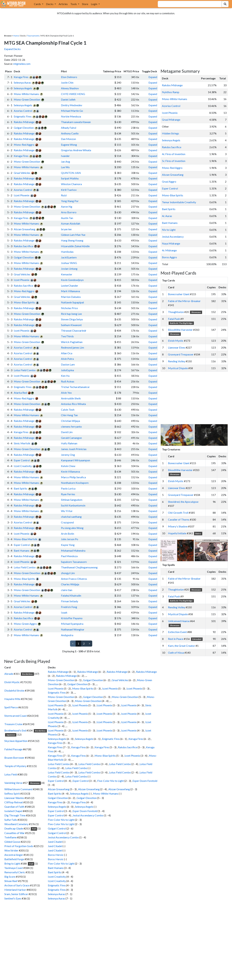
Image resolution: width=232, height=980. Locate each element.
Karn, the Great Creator (182, 646)
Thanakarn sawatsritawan (76, 122)
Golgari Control (57, 828)
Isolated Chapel (13, 811)
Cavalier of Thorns (179, 519)
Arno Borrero (69, 212)
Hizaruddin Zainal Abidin (75, 246)
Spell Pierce (11, 707)
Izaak (64, 612)
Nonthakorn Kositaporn (75, 483)
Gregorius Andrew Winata (76, 150)
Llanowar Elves (177, 347)
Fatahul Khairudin (71, 595)
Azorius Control (23, 111)
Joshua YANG (69, 263)
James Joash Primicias (74, 449)
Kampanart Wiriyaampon (76, 460)
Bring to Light (12, 863)
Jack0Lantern (69, 257)
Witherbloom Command (18, 789)
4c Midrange (169, 250)
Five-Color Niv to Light (111, 781)
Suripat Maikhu (70, 178)
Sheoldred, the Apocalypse (183, 502)
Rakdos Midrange (24, 122)
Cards (38, 4)
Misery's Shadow (178, 526)
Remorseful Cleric (15, 872)
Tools (74, 4)
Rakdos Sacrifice (24, 246)
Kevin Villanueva (70, 471)
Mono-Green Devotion (27, 99)
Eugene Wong (69, 145)
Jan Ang (66, 162)
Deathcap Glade (14, 828)
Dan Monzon (68, 139)
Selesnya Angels (23, 88)
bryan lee (66, 229)
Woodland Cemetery (16, 824)
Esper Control (22, 460)
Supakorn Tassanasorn (74, 562)
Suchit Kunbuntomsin (73, 505)
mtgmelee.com (22, 64)
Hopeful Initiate (177, 533)
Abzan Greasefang (25, 229)
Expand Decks (12, 49)
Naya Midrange (171, 243)
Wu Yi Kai (67, 511)
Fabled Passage (13, 749)
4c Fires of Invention (174, 154)
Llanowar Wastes (14, 798)
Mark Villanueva (70, 291)
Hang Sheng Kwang (72, 240)
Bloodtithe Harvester (180, 330)
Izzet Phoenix (22, 195)
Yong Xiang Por (70, 201)
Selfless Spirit (12, 793)
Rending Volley (177, 361)
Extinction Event (177, 632)
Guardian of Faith (14, 807)
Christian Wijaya (70, 421)
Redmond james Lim (72, 347)
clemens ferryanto (71, 426)
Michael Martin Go (72, 111)
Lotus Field (11, 774)
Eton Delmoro (69, 77)
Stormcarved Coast (16, 716)
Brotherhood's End (15, 730)
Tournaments (33, 36)
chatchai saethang (71, 517)
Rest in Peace (176, 639)
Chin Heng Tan (69, 415)
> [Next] (89, 643)
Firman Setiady (70, 601)
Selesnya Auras (22, 82)
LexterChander (70, 286)
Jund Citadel (55, 842)
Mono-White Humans (26, 94)
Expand (153, 77)
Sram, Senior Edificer (16, 894)
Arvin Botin (68, 534)
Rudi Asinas (68, 381)
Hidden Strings (171, 133)
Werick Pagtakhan (72, 342)
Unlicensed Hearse (179, 621)
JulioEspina (67, 370)
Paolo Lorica (68, 488)
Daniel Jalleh (68, 99)
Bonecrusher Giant (179, 294)
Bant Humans (22, 550)
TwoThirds (67, 336)
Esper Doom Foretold (145, 781)
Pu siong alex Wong (72, 528)
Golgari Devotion (24, 128)
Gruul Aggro (169, 181)
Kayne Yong (68, 545)
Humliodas (67, 252)
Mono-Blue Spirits (24, 302)
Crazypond (67, 522)
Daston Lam (68, 364)
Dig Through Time (15, 815)
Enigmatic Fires (23, 116)
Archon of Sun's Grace (17, 885)
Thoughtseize (176, 312)
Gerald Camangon (71, 438)
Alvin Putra (67, 359)
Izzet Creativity (23, 466)
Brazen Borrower (14, 758)
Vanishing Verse (13, 783)
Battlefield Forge (14, 859)
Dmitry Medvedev (72, 105)
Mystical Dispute (178, 368)
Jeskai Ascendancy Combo (88, 815)
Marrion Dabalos (71, 297)
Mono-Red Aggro (24, 145)
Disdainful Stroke (14, 690)
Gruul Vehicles (22, 173)
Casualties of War (15, 833)
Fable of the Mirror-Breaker (184, 301)
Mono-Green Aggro (25, 624)
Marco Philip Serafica (73, 477)
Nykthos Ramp (171, 92)
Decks (50, 4)
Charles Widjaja (70, 584)
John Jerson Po (70, 539)
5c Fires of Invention (174, 161)
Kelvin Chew (68, 466)
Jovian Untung (69, 269)
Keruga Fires (21, 77)
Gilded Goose (12, 842)
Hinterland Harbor (15, 890)
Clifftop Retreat (14, 802)
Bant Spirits (20, 488)
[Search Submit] (225, 4)
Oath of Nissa (176, 653)
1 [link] (78, 643)
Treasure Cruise (13, 724)
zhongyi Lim (68, 573)
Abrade (9, 674)
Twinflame (10, 837)
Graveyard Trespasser (181, 354)
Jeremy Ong (68, 455)
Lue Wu (65, 167)
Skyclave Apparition (16, 741)
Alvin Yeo (66, 393)
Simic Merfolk (22, 443)
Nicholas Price (69, 308)
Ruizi (64, 195)
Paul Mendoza (69, 556)
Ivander (65, 156)
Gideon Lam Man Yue (73, 235)
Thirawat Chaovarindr (74, 330)
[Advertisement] (197, 398)
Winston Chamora (71, 184)
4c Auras (167, 216)
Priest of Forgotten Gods (19, 846)
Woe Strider (11, 850)
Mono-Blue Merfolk (26, 539)
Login (94, 4)
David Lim (67, 432)
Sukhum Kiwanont (71, 325)
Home (16, 36)
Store (85, 4)
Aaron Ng (67, 206)
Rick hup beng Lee (71, 314)
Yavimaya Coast (14, 868)
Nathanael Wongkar (73, 629)
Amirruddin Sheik (71, 398)
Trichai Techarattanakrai (75, 387)
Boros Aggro (169, 257)
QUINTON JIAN (71, 173)
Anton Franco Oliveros (74, 579)
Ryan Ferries (68, 494)
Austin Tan (67, 218)
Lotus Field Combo (25, 370)
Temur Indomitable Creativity (179, 202)
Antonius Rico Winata (73, 404)
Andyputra (67, 635)
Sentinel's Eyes (13, 898)
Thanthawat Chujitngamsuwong (79, 567)
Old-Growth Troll (178, 513)
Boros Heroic (56, 855)
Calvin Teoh (68, 410)
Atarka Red (20, 393)
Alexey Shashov (70, 88)
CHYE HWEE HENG (73, 94)
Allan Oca (67, 353)
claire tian (67, 590)
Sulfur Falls (11, 820)
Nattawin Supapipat (72, 302)
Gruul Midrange (171, 120)
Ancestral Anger (14, 855)
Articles (63, 4)
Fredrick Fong (69, 607)
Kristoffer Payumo (72, 618)
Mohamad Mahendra (73, 550)
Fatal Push (174, 319)
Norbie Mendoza (71, 116)
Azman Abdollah (71, 223)
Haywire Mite (12, 699)
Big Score (10, 877)
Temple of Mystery (15, 766)
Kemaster (67, 274)
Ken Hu (65, 376)
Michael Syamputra (72, 624)
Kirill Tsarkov (69, 190)
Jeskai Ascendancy (173, 237)
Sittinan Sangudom (72, 500)
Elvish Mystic (12, 682)
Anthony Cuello (70, 133)
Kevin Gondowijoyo (72, 280)
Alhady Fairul (69, 128)
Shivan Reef (11, 881)
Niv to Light (169, 230)
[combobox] (188, 4)
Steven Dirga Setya (72, 319)
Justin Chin (67, 82)
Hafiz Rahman (69, 443)
